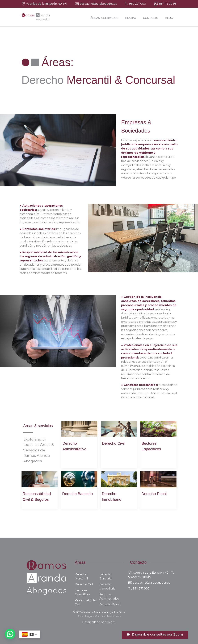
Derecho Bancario (78, 494)
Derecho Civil (113, 443)
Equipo (131, 18)
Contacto (151, 18)
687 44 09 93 (168, 4)
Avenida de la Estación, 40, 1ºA (46, 4)
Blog (169, 18)
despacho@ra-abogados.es (98, 4)
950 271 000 (138, 4)
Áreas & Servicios (104, 18)
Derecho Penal (154, 494)
